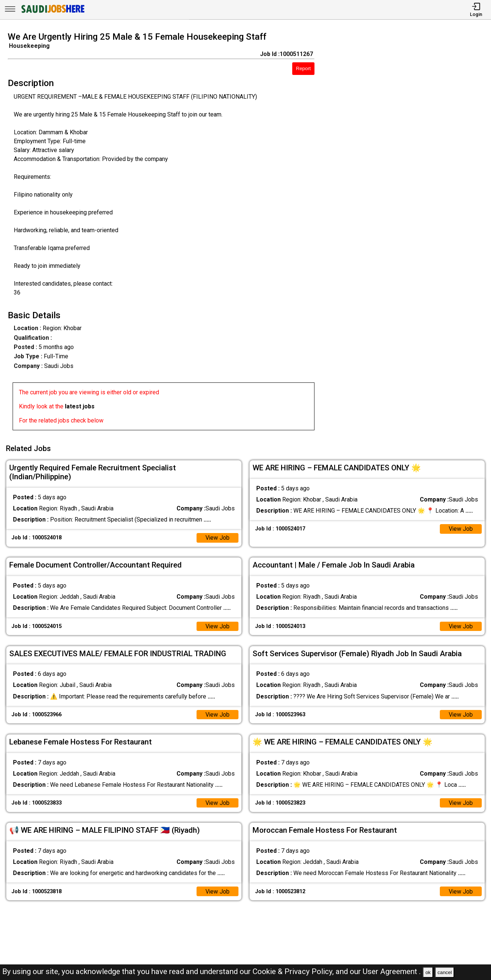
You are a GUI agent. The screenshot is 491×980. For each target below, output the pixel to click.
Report (303, 68)
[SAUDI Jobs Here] (52, 13)
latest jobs (80, 406)
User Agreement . (392, 971)
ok (428, 972)
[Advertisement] (409, 233)
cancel (445, 972)
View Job (217, 537)
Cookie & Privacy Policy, (294, 971)
